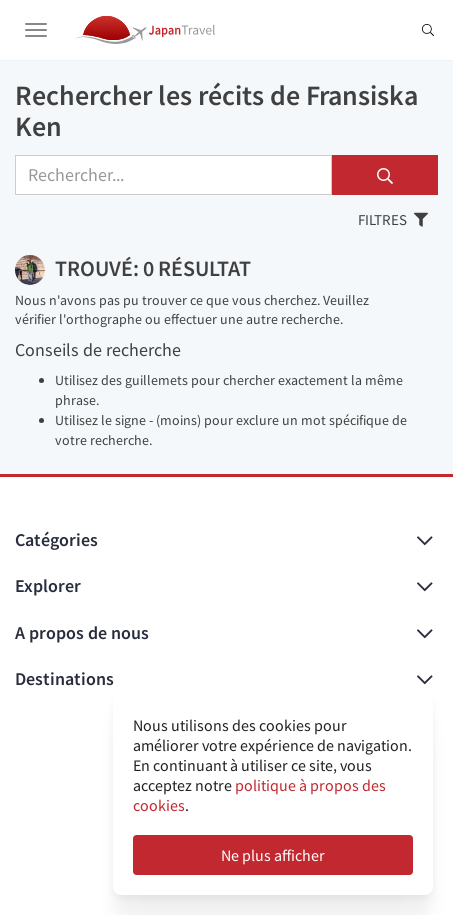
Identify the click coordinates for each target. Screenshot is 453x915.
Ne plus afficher (273, 855)
